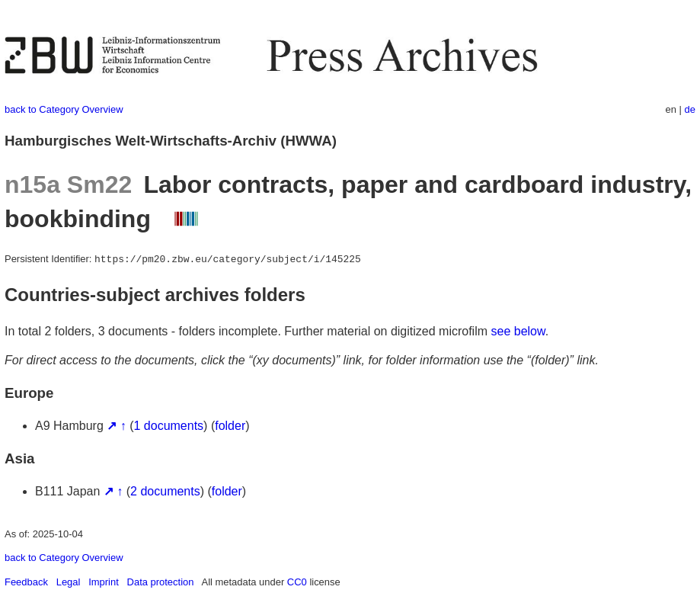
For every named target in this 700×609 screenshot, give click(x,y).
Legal (69, 582)
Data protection (161, 582)
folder (230, 426)
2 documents (165, 491)
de (690, 109)
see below (518, 331)
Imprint (104, 582)
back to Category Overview (64, 109)
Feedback (26, 582)
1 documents (169, 426)
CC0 (297, 582)
